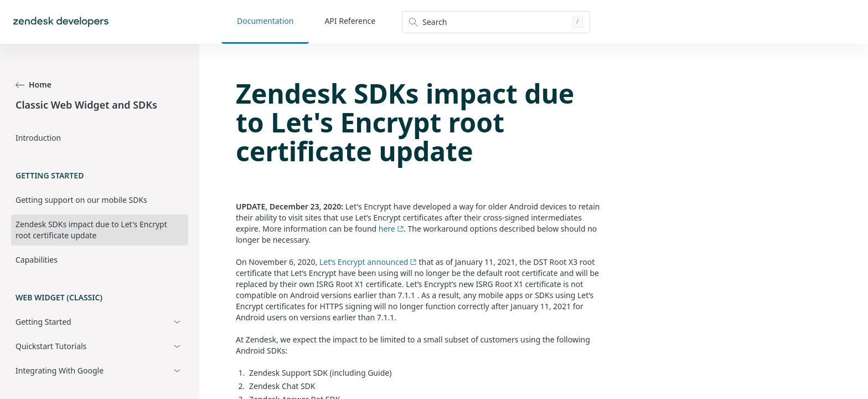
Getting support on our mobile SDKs (81, 200)
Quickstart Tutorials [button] (51, 346)
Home (33, 85)
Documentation (265, 21)
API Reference (350, 21)
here (391, 229)
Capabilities (37, 260)
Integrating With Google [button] (60, 370)
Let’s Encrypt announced (368, 262)
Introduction (38, 138)
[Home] (61, 22)
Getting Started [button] (43, 322)
